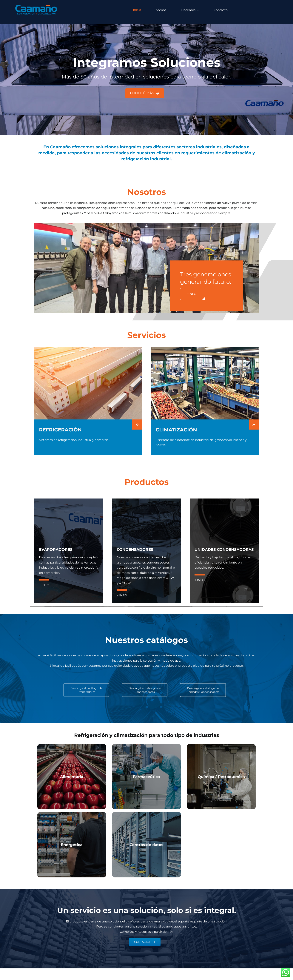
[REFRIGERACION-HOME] (88, 348)
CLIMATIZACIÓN (176, 430)
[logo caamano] (36, 6)
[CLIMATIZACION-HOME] (205, 348)
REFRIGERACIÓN (60, 430)
